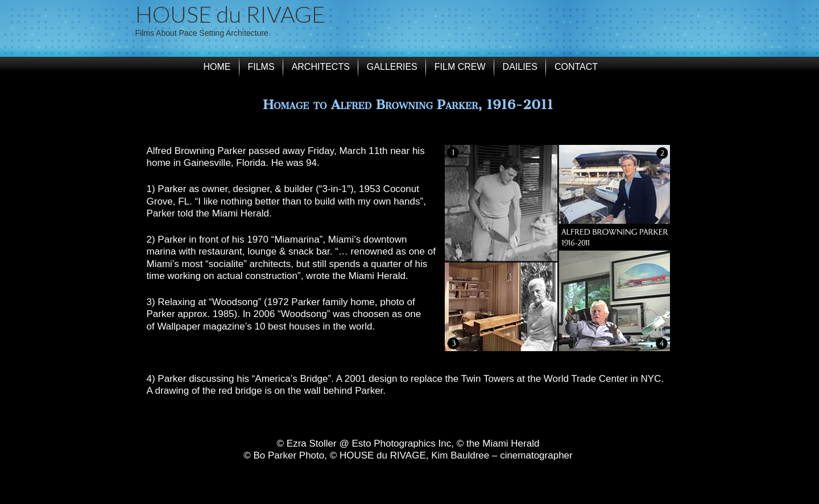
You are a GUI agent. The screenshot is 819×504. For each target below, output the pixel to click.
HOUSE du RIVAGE (230, 14)
